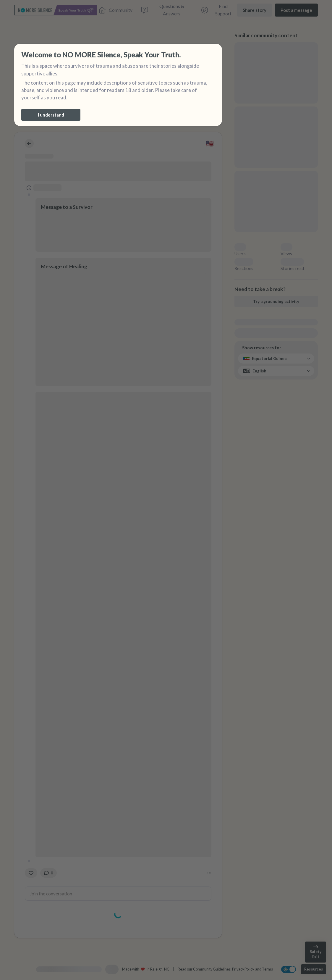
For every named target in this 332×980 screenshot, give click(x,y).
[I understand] (51, 115)
